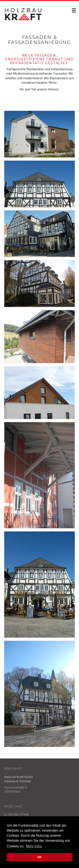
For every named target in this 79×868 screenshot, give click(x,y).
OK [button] (40, 857)
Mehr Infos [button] (34, 846)
